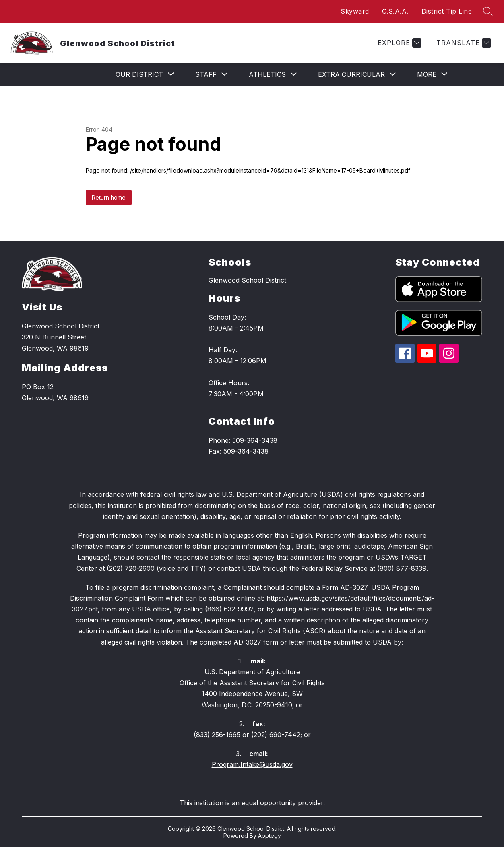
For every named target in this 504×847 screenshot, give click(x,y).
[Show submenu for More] (427, 74)
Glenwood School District (247, 280)
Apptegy (270, 836)
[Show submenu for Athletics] (267, 74)
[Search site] (488, 11)
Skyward (355, 11)
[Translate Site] (463, 43)
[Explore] (399, 43)
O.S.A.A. (395, 11)
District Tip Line (447, 11)
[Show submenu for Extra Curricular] (351, 74)
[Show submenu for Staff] (206, 74)
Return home (109, 197)
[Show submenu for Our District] (139, 74)
